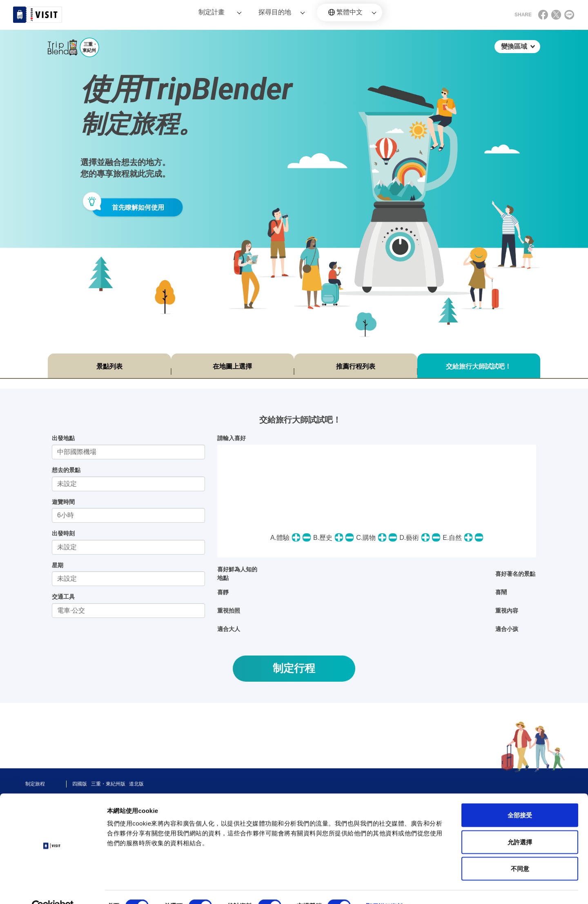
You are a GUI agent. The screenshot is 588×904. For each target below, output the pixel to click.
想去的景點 (66, 470)
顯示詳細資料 (384, 888)
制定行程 (294, 668)
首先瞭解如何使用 (138, 207)
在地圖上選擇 (232, 366)
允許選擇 (520, 824)
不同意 (520, 850)
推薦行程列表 (356, 366)
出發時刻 (63, 533)
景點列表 (109, 366)
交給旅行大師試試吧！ (479, 366)
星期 (58, 565)
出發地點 (63, 438)
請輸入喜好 (232, 438)
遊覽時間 (63, 502)
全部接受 (520, 797)
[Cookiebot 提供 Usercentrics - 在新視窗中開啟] (53, 888)
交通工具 (63, 597)
